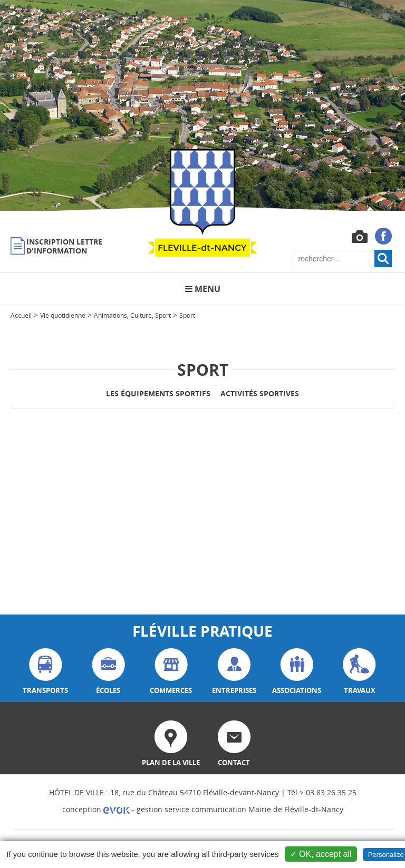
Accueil (21, 315)
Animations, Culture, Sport (132, 315)
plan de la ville (171, 744)
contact (234, 744)
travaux (359, 672)
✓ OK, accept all (321, 854)
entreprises (234, 672)
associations (297, 672)
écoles (108, 672)
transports (45, 672)
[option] (202, 105)
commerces (171, 672)
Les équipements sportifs (158, 393)
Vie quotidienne (63, 315)
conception (96, 809)
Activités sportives (260, 393)
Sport (187, 315)
